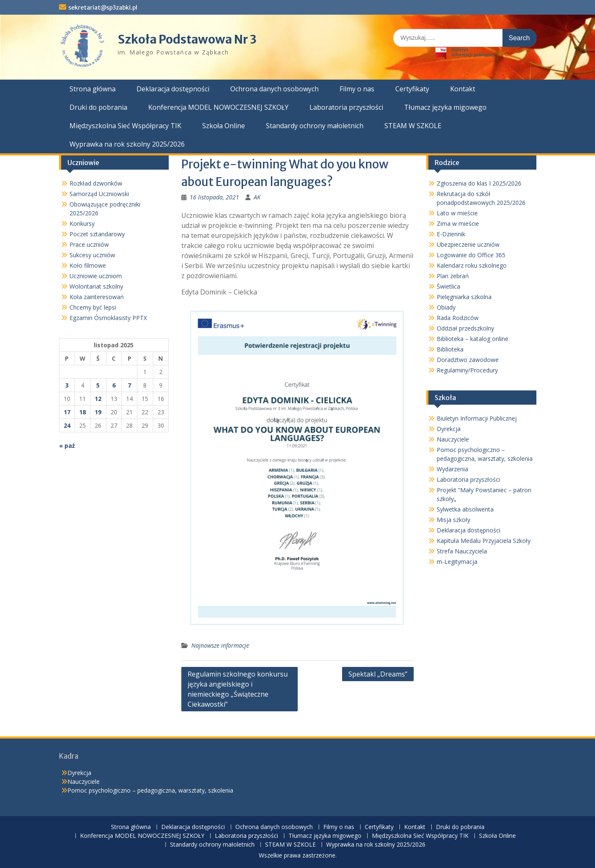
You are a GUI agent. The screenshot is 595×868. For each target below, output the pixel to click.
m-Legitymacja (457, 562)
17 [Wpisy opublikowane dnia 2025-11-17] (67, 412)
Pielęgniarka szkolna (464, 297)
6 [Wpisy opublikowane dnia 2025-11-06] (114, 385)
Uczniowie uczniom (96, 276)
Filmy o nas (357, 89)
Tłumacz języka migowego (445, 107)
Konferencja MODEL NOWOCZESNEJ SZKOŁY (218, 107)
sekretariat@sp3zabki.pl (103, 8)
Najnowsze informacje (220, 645)
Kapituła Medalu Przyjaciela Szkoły (484, 541)
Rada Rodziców (458, 318)
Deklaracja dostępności (173, 89)
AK (257, 197)
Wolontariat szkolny (96, 286)
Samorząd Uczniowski (99, 194)
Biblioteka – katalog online (473, 339)
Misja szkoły (453, 520)
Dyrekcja (449, 429)
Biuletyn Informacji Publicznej (477, 418)
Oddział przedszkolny (465, 328)
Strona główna (93, 89)
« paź (67, 446)
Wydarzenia (452, 469)
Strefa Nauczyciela (462, 551)
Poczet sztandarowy (97, 234)
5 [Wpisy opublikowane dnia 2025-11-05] (98, 385)
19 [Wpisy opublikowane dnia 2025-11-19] (98, 412)
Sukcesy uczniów (92, 255)
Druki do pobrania (98, 107)
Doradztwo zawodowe (468, 360)
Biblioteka (450, 349)
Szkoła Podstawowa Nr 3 (187, 39)
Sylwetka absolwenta (465, 509)
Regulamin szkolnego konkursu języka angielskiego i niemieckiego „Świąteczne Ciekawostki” (238, 689)
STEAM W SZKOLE (413, 126)
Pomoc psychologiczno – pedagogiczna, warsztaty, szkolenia (150, 790)
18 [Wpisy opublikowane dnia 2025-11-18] (82, 412)
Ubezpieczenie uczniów (468, 244)
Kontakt (463, 89)
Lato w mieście (457, 213)
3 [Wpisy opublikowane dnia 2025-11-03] (67, 385)
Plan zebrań (453, 276)
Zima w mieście (458, 223)
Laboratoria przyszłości (346, 107)
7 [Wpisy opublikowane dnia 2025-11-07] (129, 385)
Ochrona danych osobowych (274, 89)
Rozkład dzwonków (96, 183)
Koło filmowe (88, 265)
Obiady (446, 307)
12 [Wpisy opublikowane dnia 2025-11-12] (98, 399)
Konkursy (82, 223)
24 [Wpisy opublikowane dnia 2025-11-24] (67, 425)
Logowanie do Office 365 (471, 255)
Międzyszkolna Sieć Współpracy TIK (125, 126)
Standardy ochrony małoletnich (315, 126)
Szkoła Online (224, 126)
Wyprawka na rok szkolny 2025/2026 (127, 144)
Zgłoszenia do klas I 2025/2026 (479, 183)
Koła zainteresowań (97, 297)
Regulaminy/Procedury (467, 370)
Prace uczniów (89, 244)
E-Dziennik (451, 234)
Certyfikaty (412, 89)
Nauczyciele (453, 439)
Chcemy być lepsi (93, 307)
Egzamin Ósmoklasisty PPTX (108, 318)
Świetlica (448, 286)
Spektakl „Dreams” (378, 674)
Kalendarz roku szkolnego (472, 265)
